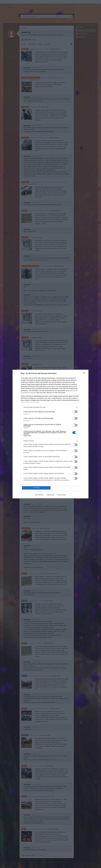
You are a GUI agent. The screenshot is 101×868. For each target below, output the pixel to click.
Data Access (50, 495)
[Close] (85, 374)
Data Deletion (39, 495)
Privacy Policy (62, 495)
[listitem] (50, 407)
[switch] (75, 412)
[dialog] (50, 434)
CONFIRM (36, 488)
